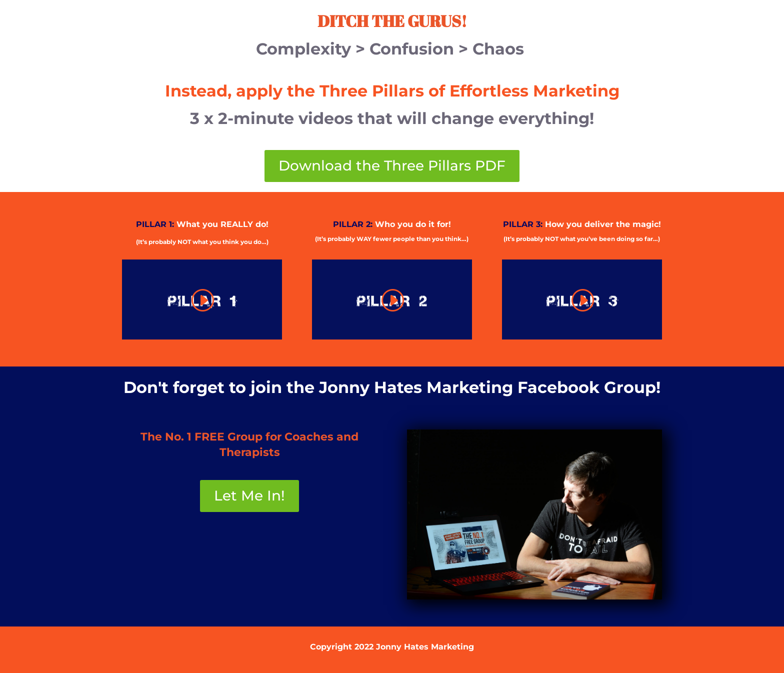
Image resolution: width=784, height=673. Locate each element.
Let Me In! (249, 495)
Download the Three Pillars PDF (392, 165)
